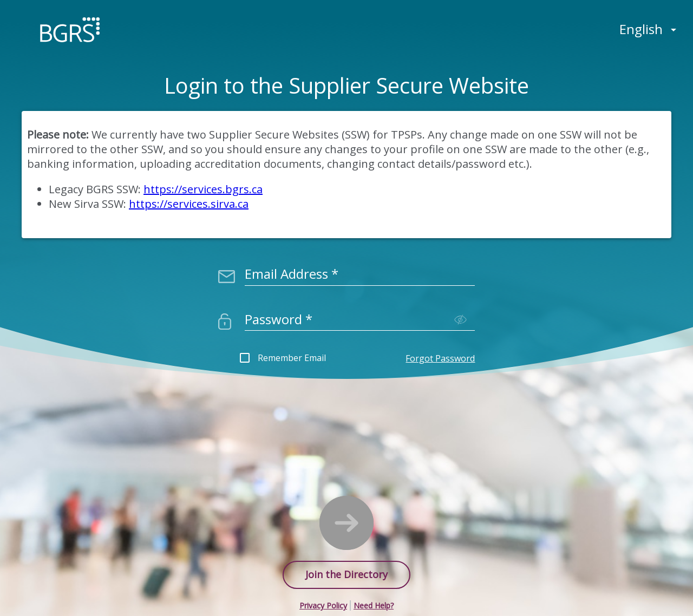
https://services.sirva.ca (189, 204)
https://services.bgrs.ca (203, 189)
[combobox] (360, 270)
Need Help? (374, 605)
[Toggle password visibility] (460, 320)
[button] (324, 605)
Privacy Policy (323, 605)
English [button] (641, 29)
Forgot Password (440, 358)
